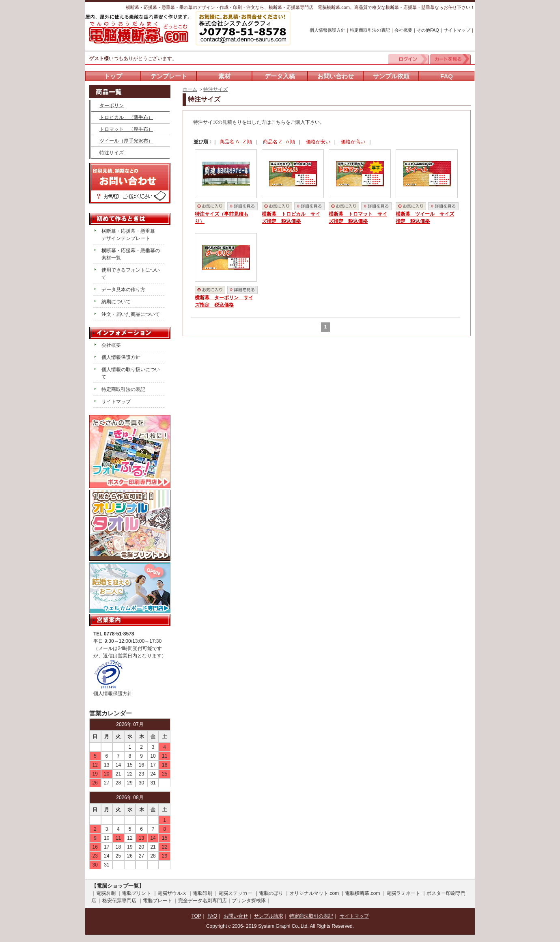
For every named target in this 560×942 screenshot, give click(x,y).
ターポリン (112, 106)
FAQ (447, 76)
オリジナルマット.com (314, 893)
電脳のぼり (271, 893)
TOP (196, 916)
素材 (224, 76)
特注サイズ (215, 89)
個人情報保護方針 (327, 30)
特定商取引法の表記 (370, 30)
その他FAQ (428, 30)
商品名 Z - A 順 (279, 142)
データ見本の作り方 (123, 290)
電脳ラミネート (403, 893)
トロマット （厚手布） (126, 129)
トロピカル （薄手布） (126, 117)
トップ (113, 76)
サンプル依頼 (391, 76)
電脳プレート (157, 901)
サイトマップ (457, 30)
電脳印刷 (202, 893)
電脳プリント (136, 893)
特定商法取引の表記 (311, 916)
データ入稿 (280, 76)
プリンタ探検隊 (249, 901)
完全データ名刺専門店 (202, 901)
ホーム (190, 89)
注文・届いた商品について (131, 314)
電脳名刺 (106, 893)
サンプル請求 (269, 916)
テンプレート (169, 76)
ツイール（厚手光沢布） (126, 141)
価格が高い (353, 142)
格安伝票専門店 (119, 901)
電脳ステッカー (235, 893)
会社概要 (403, 30)
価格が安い (318, 142)
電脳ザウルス (172, 893)
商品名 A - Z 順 (236, 142)
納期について (116, 302)
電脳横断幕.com (362, 893)
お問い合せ (236, 916)
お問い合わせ (336, 76)
